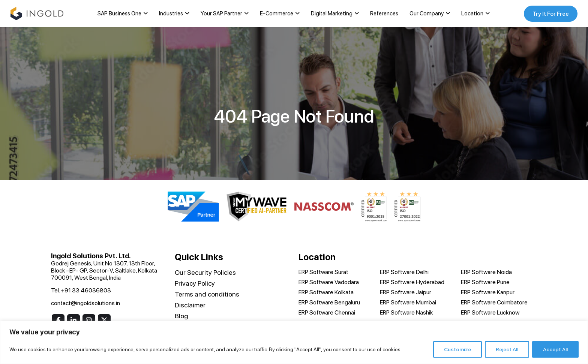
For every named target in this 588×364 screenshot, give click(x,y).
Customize (457, 349)
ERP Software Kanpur (488, 293)
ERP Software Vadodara (329, 282)
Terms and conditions (207, 294)
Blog (181, 316)
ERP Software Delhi (404, 272)
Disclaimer (190, 305)
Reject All (507, 349)
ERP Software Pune (485, 282)
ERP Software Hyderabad (412, 282)
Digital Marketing (331, 14)
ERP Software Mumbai (408, 303)
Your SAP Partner (220, 14)
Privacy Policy (195, 284)
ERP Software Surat (323, 272)
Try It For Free (549, 14)
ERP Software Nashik (406, 313)
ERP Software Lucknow (490, 313)
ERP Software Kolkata (326, 293)
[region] (294, 342)
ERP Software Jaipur (406, 293)
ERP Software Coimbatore (494, 303)
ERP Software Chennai (327, 313)
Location (471, 14)
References (383, 14)
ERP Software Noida (486, 272)
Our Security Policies (205, 273)
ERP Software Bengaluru (329, 303)
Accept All (555, 349)
